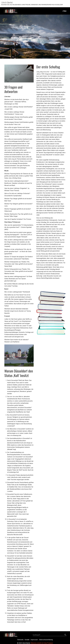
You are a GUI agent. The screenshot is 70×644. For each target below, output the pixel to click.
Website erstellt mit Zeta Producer (42, 643)
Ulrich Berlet (7, 3)
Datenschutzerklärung (46, 640)
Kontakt (27, 640)
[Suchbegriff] (50, 635)
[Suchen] (65, 635)
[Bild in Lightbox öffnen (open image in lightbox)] (19, 356)
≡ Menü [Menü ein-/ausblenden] (64, 11)
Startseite (20, 640)
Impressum (34, 640)
